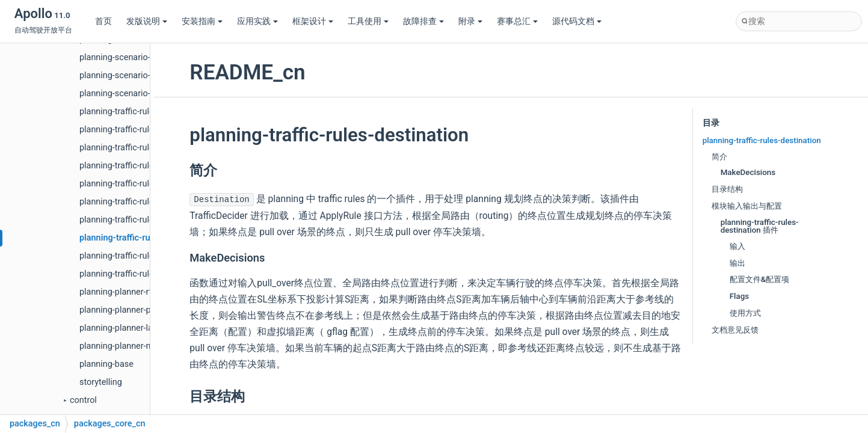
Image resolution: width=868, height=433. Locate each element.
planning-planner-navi (121, 346)
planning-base (106, 364)
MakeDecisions (748, 172)
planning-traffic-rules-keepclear (139, 202)
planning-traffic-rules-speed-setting (146, 274)
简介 (719, 157)
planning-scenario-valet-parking (140, 75)
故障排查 (423, 21)
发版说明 (147, 21)
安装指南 (202, 21)
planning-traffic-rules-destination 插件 (760, 226)
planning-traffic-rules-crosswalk (140, 148)
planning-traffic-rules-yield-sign (138, 130)
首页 (103, 21)
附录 (470, 21)
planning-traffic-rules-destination (144, 238)
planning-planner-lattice (125, 328)
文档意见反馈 (735, 330)
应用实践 (257, 21)
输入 (737, 246)
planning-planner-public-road (134, 310)
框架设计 (313, 21)
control (83, 400)
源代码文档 (577, 21)
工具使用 (368, 21)
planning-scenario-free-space (135, 94)
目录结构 (727, 189)
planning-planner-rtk (118, 292)
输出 (737, 263)
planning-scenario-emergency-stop (146, 57)
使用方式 (745, 313)
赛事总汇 (517, 21)
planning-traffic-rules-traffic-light (141, 166)
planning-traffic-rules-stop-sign (138, 220)
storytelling (101, 382)
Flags (740, 296)
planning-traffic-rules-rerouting (137, 184)
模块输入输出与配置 (747, 206)
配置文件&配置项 (760, 279)
